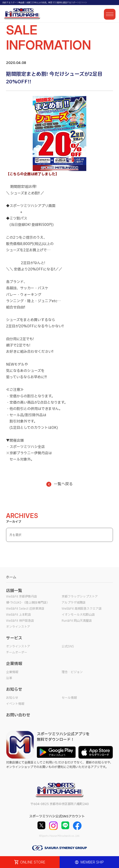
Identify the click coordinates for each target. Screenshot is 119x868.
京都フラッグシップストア (80, 597)
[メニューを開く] (110, 14)
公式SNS (68, 646)
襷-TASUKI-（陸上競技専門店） (28, 603)
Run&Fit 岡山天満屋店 (77, 621)
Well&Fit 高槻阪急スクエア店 (82, 609)
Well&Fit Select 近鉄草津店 (25, 609)
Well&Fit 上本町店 (18, 615)
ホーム (11, 577)
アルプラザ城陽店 (74, 603)
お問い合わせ (18, 715)
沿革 (9, 678)
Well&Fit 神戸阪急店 (20, 621)
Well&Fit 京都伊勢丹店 (22, 597)
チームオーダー (17, 652)
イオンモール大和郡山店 (78, 615)
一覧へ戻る (60, 484)
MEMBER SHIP (89, 862)
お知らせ (12, 698)
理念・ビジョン (72, 672)
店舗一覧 (14, 591)
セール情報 (69, 698)
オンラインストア (18, 627)
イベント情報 (15, 704)
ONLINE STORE (30, 862)
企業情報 (12, 672)
